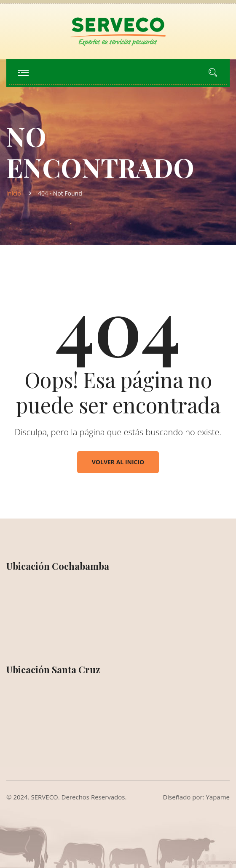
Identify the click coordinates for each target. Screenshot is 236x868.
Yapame (218, 797)
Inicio (15, 193)
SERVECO (45, 797)
